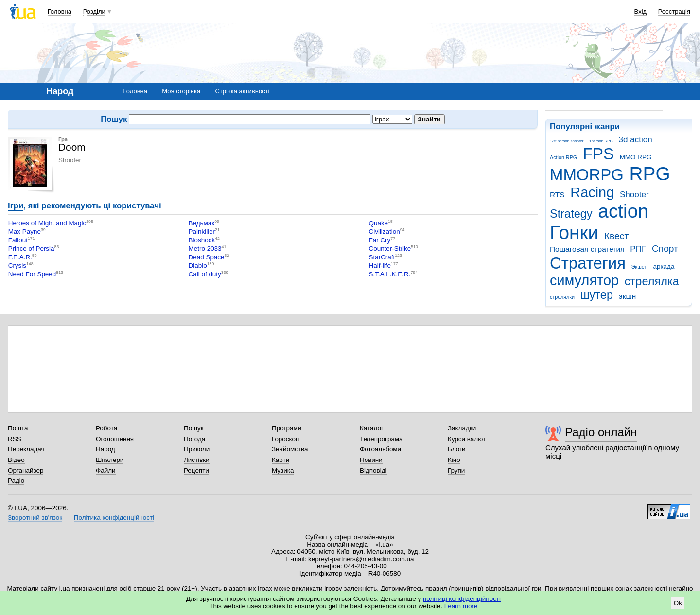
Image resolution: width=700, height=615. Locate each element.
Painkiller (202, 232)
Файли (106, 470)
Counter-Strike (390, 249)
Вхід (641, 11)
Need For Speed (32, 274)
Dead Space (207, 257)
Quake (378, 223)
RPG (650, 174)
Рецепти (196, 470)
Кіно (454, 460)
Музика (283, 470)
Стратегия (588, 263)
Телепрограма (381, 439)
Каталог (372, 428)
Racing (592, 192)
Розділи (94, 11)
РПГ (638, 249)
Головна (60, 11)
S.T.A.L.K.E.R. (389, 274)
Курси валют (467, 439)
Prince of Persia (31, 249)
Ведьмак (202, 223)
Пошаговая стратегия (587, 249)
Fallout (18, 240)
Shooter (634, 195)
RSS (15, 439)
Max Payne (25, 232)
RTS (557, 195)
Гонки (574, 232)
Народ (105, 449)
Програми (287, 428)
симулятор (584, 280)
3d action (636, 140)
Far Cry (379, 240)
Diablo (198, 266)
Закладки (462, 428)
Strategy (571, 214)
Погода (194, 439)
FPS (598, 154)
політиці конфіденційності (462, 599)
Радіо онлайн (601, 432)
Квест (616, 236)
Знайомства (290, 449)
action (623, 211)
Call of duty (205, 274)
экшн (628, 296)
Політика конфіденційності (114, 518)
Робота (106, 428)
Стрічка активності (242, 91)
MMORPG (587, 175)
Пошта (18, 428)
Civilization (384, 232)
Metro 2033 (205, 249)
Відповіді (373, 470)
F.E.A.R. (20, 257)
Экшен (639, 267)
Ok (678, 603)
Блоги (457, 449)
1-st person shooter (567, 141)
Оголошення (115, 439)
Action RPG (563, 157)
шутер (597, 295)
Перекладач (26, 449)
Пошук (194, 428)
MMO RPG (636, 157)
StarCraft (382, 257)
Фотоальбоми (380, 449)
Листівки (197, 460)
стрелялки (562, 297)
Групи (456, 470)
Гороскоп (285, 439)
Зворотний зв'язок (35, 518)
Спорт (665, 248)
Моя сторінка (181, 91)
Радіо (16, 481)
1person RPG (601, 141)
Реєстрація (674, 11)
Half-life (380, 266)
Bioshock (202, 240)
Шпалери (110, 460)
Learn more (461, 606)
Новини (371, 460)
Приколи (197, 449)
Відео (16, 460)
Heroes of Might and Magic (47, 223)
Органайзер (26, 470)
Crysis (17, 266)
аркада (664, 266)
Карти (280, 460)
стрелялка (652, 281)
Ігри (16, 206)
